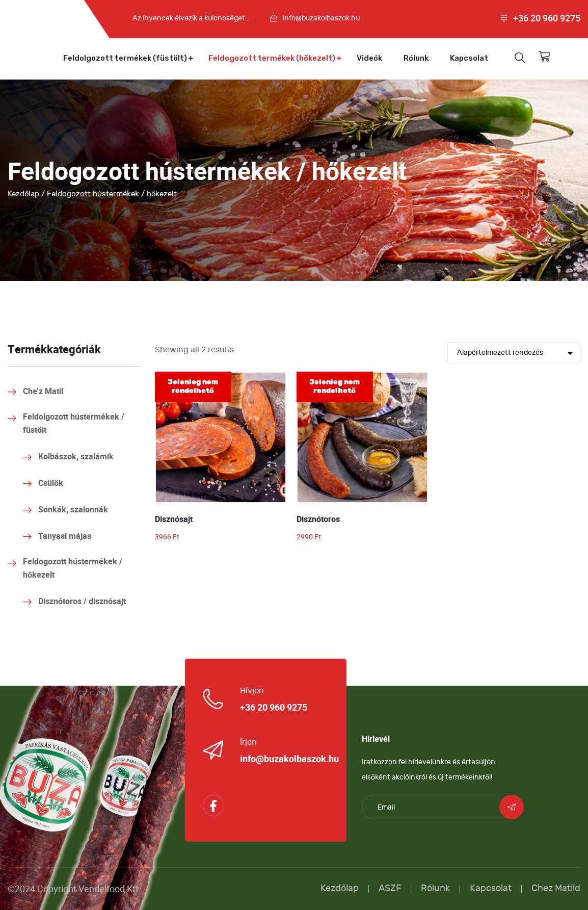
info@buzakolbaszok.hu (321, 18)
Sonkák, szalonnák (73, 510)
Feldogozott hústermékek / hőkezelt (73, 568)
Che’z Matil (43, 392)
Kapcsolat (469, 58)
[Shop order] (514, 353)
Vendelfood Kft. (110, 889)
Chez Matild (556, 888)
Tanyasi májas (65, 536)
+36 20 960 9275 (547, 18)
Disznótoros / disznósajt (82, 602)
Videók (369, 58)
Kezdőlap (23, 194)
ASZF (390, 888)
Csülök (51, 483)
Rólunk (416, 58)
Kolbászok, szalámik (76, 457)
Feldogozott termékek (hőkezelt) (272, 58)
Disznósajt (174, 519)
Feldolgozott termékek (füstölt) (125, 58)
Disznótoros (318, 519)
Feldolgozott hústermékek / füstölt (74, 424)
